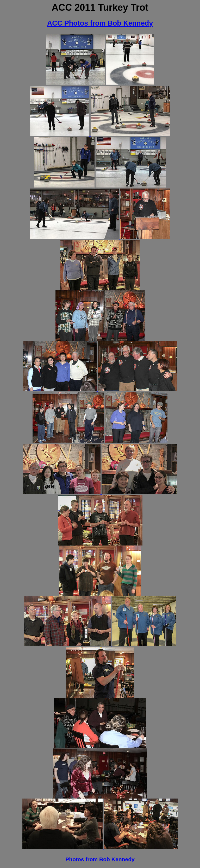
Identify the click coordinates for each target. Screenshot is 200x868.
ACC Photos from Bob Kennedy (100, 23)
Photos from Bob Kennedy (100, 859)
